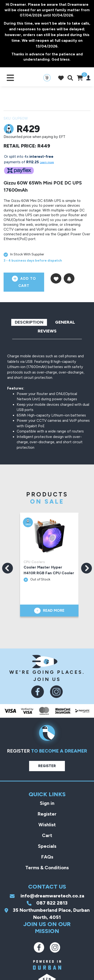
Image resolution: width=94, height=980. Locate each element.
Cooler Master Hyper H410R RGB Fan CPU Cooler (49, 570)
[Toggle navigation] (10, 78)
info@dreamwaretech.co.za (47, 896)
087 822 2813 (47, 903)
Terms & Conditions (47, 868)
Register (47, 766)
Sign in (47, 803)
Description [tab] (29, 322)
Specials (47, 846)
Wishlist (47, 825)
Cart (47, 835)
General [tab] (65, 322)
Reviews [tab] (47, 331)
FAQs (47, 857)
